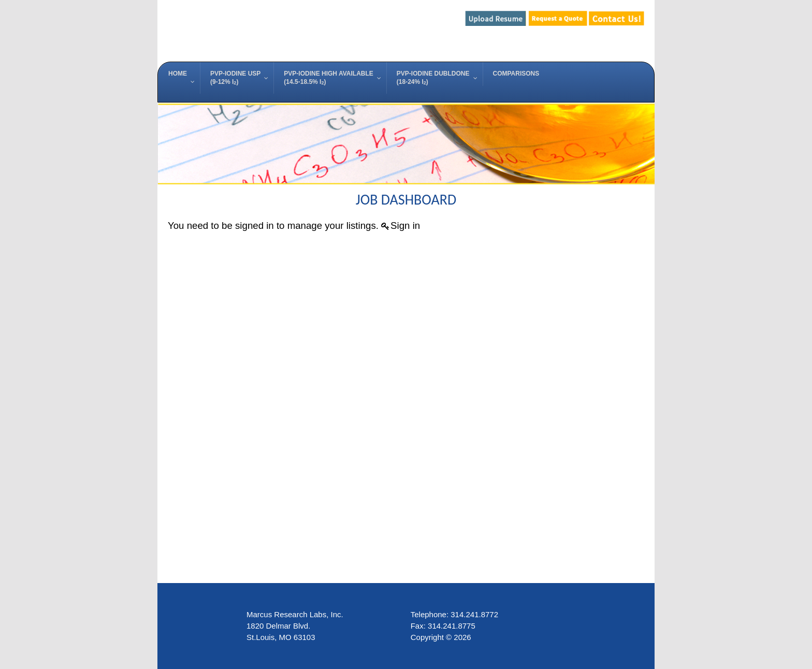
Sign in (405, 226)
